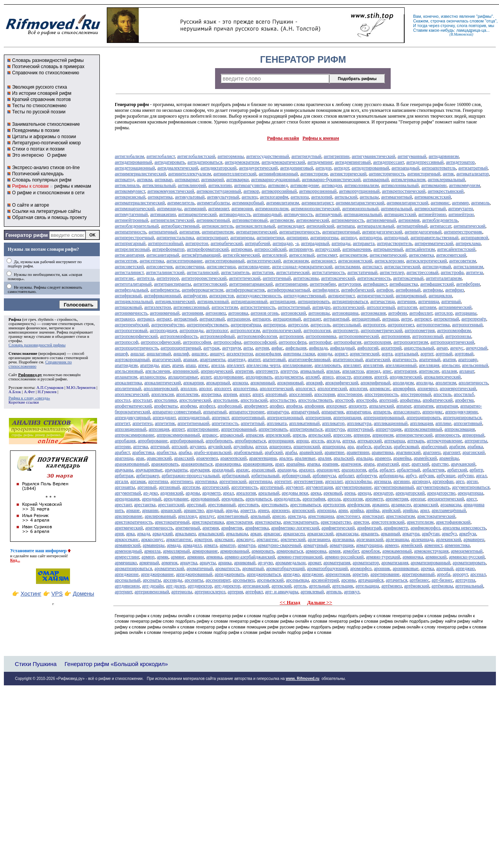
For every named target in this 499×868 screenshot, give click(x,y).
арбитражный (236, 476)
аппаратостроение (247, 412)
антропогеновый (131, 330)
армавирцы (154, 545)
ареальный (269, 493)
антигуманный (412, 156)
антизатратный (473, 168)
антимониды (169, 209)
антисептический (264, 261)
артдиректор (200, 586)
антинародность (235, 214)
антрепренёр (474, 319)
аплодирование (228, 377)
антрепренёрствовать (208, 325)
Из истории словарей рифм (42, 93)
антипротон (197, 243)
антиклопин (220, 185)
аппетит (122, 423)
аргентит (283, 481)
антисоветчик (160, 267)
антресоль (320, 325)
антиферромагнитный (289, 290)
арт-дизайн (153, 586)
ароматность (228, 568)
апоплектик (187, 394)
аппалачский (381, 406)
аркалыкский (211, 534)
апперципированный (384, 418)
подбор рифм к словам (285, 616)
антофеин (397, 313)
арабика (475, 447)
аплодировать (259, 377)
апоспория (325, 394)
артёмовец (392, 586)
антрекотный (446, 319)
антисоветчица (221, 267)
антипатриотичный (341, 232)
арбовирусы (324, 476)
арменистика (457, 545)
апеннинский (185, 371)
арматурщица (369, 545)
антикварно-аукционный (275, 180)
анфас (277, 348)
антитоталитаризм (444, 278)
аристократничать (301, 522)
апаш (191, 365)
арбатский (457, 470)
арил (425, 510)
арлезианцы (397, 539)
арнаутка (189, 563)
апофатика (410, 400)
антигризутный (306, 156)
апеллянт (352, 365)
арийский (391, 510)
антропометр (346, 330)
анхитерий (391, 348)
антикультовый (190, 197)
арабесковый (406, 447)
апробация (125, 441)
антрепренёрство (168, 325)
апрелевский (278, 435)
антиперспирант (212, 238)
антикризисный (130, 197)
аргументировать (433, 487)
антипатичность (131, 232)
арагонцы (124, 458)
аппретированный (238, 429)
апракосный (232, 435)
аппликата (277, 423)
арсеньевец (244, 580)
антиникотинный (213, 220)
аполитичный (128, 389)
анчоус (457, 348)
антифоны (433, 290)
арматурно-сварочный (280, 545)
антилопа (300, 197)
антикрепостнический (403, 191)
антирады (341, 243)
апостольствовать (315, 400)
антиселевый (302, 255)
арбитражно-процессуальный (191, 476)
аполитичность (473, 383)
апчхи (261, 447)
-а (297, 243)
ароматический (169, 568)
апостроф (344, 400)
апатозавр (467, 360)
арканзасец (294, 534)
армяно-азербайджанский (250, 557)
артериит (124, 592)
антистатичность (328, 272)
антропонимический (359, 336)
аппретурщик (389, 429)
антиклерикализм (408, 180)
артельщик (343, 586)
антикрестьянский (446, 191)
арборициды (391, 476)
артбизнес (420, 580)
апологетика (245, 389)
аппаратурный (305, 412)
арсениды (173, 580)
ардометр (211, 493)
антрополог (217, 330)
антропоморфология (257, 336)
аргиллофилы (358, 481)
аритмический (129, 528)
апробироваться (250, 441)
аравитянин (358, 452)
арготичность (244, 487)
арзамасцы (451, 505)
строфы (15, 341)
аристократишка (208, 522)
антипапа (346, 226)
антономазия (373, 313)
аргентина (158, 481)
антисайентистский (456, 249)
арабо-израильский (213, 452)
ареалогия (246, 493)
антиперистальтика (175, 238)
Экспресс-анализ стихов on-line (46, 168)
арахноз (307, 470)
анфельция (296, 348)
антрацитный (336, 319)
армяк (163, 557)
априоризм (383, 435)
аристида (297, 516)
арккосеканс (127, 539)
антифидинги (326, 290)
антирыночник (357, 249)
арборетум (367, 476)
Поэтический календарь (38, 174)
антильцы (369, 197)
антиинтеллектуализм (190, 174)
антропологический (282, 330)
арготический (216, 487)
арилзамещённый (449, 510)
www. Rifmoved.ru (303, 679)
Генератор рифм (26, 235)
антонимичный (165, 313)
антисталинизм (468, 267)
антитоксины (306, 278)
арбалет (387, 470)
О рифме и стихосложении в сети (48, 193)
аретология (334, 505)
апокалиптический (163, 383)
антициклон (440, 296)
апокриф (314, 383)
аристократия (239, 522)
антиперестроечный (135, 238)
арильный (260, 516)
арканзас (272, 534)
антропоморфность (179, 336)
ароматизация (395, 563)
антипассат (440, 226)
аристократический (436, 516)
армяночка (413, 557)
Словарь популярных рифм (42, 180)
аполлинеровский (161, 389)
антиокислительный (255, 226)
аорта (387, 354)
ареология (353, 499)
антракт (164, 319)
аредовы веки (295, 493)
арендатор (383, 493)
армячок (169, 563)
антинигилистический (172, 220)
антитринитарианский (251, 284)
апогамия (363, 377)
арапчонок (351, 464)
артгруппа (465, 580)
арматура (246, 545)
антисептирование (184, 261)
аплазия (449, 371)
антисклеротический (426, 261)
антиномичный (381, 220)
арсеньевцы (297, 580)
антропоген (374, 325)
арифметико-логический (295, 528)
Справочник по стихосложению (45, 73)
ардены (193, 493)
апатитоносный (348, 360)
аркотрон (203, 539)
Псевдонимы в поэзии (36, 130)
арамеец (383, 458)
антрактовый (212, 319)
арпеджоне (313, 574)
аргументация (319, 487)
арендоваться (259, 499)
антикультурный (223, 197)
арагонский (473, 452)
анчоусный (477, 348)
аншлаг (137, 354)
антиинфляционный (278, 174)
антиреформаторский (208, 249)
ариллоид (187, 516)
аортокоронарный (132, 360)
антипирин (297, 238)
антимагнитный (396, 197)
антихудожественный (305, 296)
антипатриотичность (300, 232)
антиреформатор (168, 249)
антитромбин (323, 284)
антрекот (423, 319)
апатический (378, 360)
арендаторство (441, 493)
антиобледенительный (137, 226)
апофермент (256, 406)
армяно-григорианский (300, 557)
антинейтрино (432, 214)
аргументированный (394, 487)
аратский (420, 464)
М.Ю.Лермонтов (81, 388)
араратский (388, 464)
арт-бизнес (442, 580)
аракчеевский (233, 458)
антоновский (293, 313)
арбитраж (124, 476)
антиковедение (305, 185)
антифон (385, 290)
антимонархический (135, 209)
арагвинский (408, 452)
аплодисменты (289, 377)
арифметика (257, 528)
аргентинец (181, 481)
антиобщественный (180, 226)
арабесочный (434, 447)
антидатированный (133, 162)
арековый (333, 493)
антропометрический (381, 330)
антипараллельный (376, 226)
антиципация (282, 301)
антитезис (125, 278)
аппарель (382, 412)
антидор (324, 168)
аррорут (460, 574)
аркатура (411, 534)
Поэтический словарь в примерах (48, 67)
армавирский (128, 545)
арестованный (222, 505)
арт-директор (227, 586)
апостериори (350, 394)
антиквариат (187, 180)
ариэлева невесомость (464, 528)
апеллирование (297, 365)
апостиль (443, 394)
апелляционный (401, 365)
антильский (346, 197)
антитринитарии (291, 284)
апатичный (430, 360)
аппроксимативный (423, 429)
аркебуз (449, 534)
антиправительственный (434, 238)
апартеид (237, 360)
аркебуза (468, 534)
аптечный (160, 447)
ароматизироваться (134, 568)
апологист (305, 389)
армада (173, 545)
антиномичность (348, 220)
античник (407, 301)
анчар (442, 348)
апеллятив (373, 365)
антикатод (125, 180)
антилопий (322, 197)
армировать (263, 551)
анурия (262, 348)
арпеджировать (230, 574)
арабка (185, 452)
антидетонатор (460, 162)
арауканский (463, 464)
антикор (251, 191)
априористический (414, 435)
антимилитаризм (283, 203)
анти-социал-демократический (302, 267)
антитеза (475, 272)
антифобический (358, 290)
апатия (449, 360)
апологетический (276, 389)
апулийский (220, 447)
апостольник (226, 400)
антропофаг (320, 342)
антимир (460, 203)
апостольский (254, 400)
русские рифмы (295, 627)
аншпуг (217, 354)
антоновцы (319, 313)
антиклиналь (127, 185)
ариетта (248, 510)
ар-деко (150, 493)
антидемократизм (242, 162)
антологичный (381, 307)
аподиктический (406, 377)
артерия (236, 592)
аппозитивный (468, 423)
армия (335, 551)
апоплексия (162, 394)
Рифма (15, 319)
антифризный (128, 296)
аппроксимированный (178, 435)
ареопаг (418, 499)
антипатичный (163, 232)
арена (350, 493)
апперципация (347, 418)
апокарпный (218, 383)
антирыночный (388, 249)
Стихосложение (23, 354)
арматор (228, 545)
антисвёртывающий (201, 255)
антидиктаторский (218, 168)
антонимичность (131, 313)
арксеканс (224, 539)
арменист (433, 545)
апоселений (300, 394)
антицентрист (341, 296)
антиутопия (349, 284)
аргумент (294, 487)
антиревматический (434, 243)
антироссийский (271, 249)
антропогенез (401, 325)
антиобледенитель (440, 220)
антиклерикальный (446, 180)
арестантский (171, 505)
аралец (286, 458)
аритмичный (188, 528)
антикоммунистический (171, 191)
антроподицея (163, 330)
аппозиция (159, 429)
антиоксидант (291, 226)
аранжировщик (258, 464)
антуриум (232, 348)
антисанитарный (163, 255)
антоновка (238, 313)
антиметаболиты (213, 203)
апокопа (240, 383)
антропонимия (396, 336)
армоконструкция (431, 551)
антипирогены (324, 238)
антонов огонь (265, 313)
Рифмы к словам (30, 186)
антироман (241, 249)
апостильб (464, 394)
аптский (179, 447)
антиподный (396, 238)
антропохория (377, 342)
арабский (274, 452)
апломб (313, 377)
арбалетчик (434, 470)
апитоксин (429, 371)
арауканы (124, 470)
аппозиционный (131, 429)
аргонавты (125, 487)
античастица (383, 301)
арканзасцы (347, 534)
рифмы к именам (73, 186)
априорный (473, 435)
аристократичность (134, 522)
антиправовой (474, 238)
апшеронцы (334, 447)
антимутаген (460, 209)
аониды (325, 354)
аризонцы (326, 510)
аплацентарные (183, 377)
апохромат (336, 406)
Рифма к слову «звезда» (29, 398)
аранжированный (132, 464)
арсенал (478, 574)
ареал (228, 493)
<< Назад (290, 602)
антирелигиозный (132, 249)
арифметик (232, 528)
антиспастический (402, 267)
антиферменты (165, 290)
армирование (205, 551)
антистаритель (235, 272)
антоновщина (345, 313)
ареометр (374, 499)
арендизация (127, 499)
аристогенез (348, 516)
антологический (349, 307)
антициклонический (175, 301)
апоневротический (458, 389)
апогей (381, 377)
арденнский (172, 493)
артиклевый (312, 592)
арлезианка (343, 539)
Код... (15, 560)
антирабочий (257, 243)
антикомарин (434, 185)
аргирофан (443, 481)
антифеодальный (132, 290)
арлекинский (449, 539)
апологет (222, 389)
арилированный (160, 516)
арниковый (245, 563)
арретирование (385, 574)
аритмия (211, 528)
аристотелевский (388, 522)
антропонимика (321, 336)
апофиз (277, 406)
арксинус (245, 539)
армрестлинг (127, 557)
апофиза (294, 406)
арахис (243, 470)
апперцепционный (285, 418)
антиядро (321, 307)
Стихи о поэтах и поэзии (38, 149)
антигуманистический (373, 156)
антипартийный (412, 226)
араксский (184, 458)
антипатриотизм (218, 232)
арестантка (145, 505)
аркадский (162, 534)
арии (343, 510)
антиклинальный (159, 185)
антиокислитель (218, 226)
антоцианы (466, 313)
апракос (210, 435)
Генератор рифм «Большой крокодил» (116, 664)
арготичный (272, 487)
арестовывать (275, 505)
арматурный (316, 545)
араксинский (159, 458)
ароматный (253, 568)
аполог (205, 389)
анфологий (368, 348)
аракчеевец (207, 458)
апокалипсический (442, 377)
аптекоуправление (444, 441)
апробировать (219, 441)
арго (460, 481)
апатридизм (126, 365)
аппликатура (359, 423)
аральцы (364, 458)
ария (119, 534)
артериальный (469, 586)
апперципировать (424, 418)
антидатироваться (205, 162)
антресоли (298, 325)
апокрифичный (375, 383)
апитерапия (405, 371)
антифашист (375, 284)
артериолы (182, 592)
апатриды (150, 365)
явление (467, 16)
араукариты (176, 470)
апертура (289, 371)
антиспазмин (347, 267)
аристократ (373, 516)
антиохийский (320, 226)
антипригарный (130, 243)
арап (279, 464)
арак (140, 458)
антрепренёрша (246, 325)
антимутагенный (131, 214)
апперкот (220, 418)
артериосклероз (210, 592)
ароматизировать (469, 563)
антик (448, 174)
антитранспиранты (173, 284)
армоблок (371, 551)
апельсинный (475, 365)
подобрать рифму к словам (365, 616)
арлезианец (319, 539)
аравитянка (383, 452)
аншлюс (199, 354)
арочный (445, 568)
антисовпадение (254, 267)
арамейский (425, 458)
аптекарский (370, 441)
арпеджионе (127, 574)
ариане (133, 510)
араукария (200, 470)
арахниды (287, 470)
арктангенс (267, 539)
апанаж (190, 360)
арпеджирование (157, 574)
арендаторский (410, 493)
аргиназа (382, 481)
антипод (349, 238)
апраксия (255, 435)
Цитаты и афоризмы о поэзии (44, 137)
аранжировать (165, 464)
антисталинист (129, 272)
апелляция (429, 365)
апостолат (142, 400)
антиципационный (249, 301)
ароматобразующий (285, 568)
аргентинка (206, 481)
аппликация (422, 423)
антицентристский (375, 296)
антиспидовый (437, 267)
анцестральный (419, 348)
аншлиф (181, 354)
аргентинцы (260, 481)
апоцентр (358, 406)
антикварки (238, 180)
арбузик (427, 476)
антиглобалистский (196, 156)
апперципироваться (462, 418)
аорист (341, 354)
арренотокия (338, 574)
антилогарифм (274, 197)
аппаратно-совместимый (177, 412)
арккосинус (152, 539)
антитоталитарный (133, 284)
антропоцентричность (137, 348)
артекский (281, 586)
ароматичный (200, 568)
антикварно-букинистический (331, 180)
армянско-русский (467, 557)
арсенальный (128, 580)
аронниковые (406, 568)
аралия (325, 458)
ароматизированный (430, 563)
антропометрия (420, 330)
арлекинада (422, 539)
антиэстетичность (258, 307)
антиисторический (348, 174)
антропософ (127, 342)
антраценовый (287, 319)
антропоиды (191, 330)
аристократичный (172, 522)
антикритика (160, 197)
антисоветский (129, 267)
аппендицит (164, 418)
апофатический (438, 400)
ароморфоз (361, 568)
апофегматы (166, 406)
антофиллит (421, 313)
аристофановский (453, 522)
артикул (352, 592)
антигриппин (337, 156)
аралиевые (305, 458)
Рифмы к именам (321, 138)
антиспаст (372, 267)
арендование (176, 499)
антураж (212, 348)
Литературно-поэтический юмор (46, 143)
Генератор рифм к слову (138, 616)
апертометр (267, 371)
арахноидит (328, 470)
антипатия (190, 232)
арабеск (364, 447)
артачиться (396, 580)
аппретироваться (306, 429)
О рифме (57, 155)
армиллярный (176, 551)
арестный (196, 505)
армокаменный (397, 551)
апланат (467, 371)
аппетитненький (194, 423)
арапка (313, 464)
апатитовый (274, 360)
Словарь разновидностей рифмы (48, 60)
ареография (314, 499)
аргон (472, 481)
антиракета (364, 243)
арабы (291, 452)
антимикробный (248, 203)
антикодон (332, 185)
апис (387, 371)
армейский (411, 545)
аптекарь (416, 441)
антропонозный (428, 336)
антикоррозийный (279, 191)
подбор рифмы (322, 616)
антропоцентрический (452, 342)
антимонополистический (315, 209)
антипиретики (270, 238)
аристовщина (321, 516)
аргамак (138, 481)
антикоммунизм (465, 185)
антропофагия (348, 342)
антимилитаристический (360, 203)
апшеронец (280, 447)
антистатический (293, 272)
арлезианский (370, 539)
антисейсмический (241, 255)
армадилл (192, 545)
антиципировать (314, 301)
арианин (150, 510)
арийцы (410, 510)
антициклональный (134, 301)
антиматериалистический (140, 203)
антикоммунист (130, 191)
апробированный (186, 441)
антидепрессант (388, 162)
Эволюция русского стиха (39, 87)
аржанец (380, 505)
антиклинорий (192, 185)
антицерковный (411, 296)
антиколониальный (400, 185)
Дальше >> (320, 602)
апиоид (373, 371)
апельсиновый (129, 371)
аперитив (244, 371)
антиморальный (397, 209)
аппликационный (391, 423)
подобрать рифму (426, 621)
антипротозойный (165, 243)
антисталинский (203, 272)
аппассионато (407, 412)
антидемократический (283, 162)
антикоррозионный (318, 191)
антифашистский (437, 284)
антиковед (278, 185)
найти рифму (458, 621)
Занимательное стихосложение (46, 124)
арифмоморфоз (425, 528)
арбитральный (265, 476)
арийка (357, 510)
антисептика (152, 261)
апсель (318, 441)
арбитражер (148, 476)
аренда (365, 493)
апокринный (262, 383)
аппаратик (424, 406)
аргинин (402, 481)
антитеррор (168, 278)
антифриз (455, 290)
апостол (123, 400)
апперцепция (318, 418)
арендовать (232, 499)
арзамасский (426, 505)
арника (225, 563)
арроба (443, 574)
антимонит (219, 209)
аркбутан (431, 534)
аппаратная (447, 406)
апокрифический (342, 383)
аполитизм (446, 383)
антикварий (213, 180)
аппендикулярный (133, 418)
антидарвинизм (444, 156)
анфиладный (342, 348)
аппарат (404, 406)
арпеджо (291, 574)
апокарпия (194, 383)
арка (130, 534)
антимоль (480, 203)
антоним (428, 307)
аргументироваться (471, 487)
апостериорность (381, 394)
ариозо (279, 516)
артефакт (254, 592)
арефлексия (359, 505)
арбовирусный (296, 476)
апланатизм (126, 377)
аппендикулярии (461, 412)
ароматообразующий (328, 568)
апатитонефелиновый (309, 360)
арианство (194, 510)
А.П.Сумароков (50, 388)
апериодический (217, 371)
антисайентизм (420, 249)
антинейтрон (461, 214)
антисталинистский (165, 272)
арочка (427, 568)
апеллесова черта (263, 365)
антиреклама (468, 243)
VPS (57, 594)
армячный (149, 563)
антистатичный (362, 272)
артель (300, 586)
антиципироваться (350, 301)
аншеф (121, 354)
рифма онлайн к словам (138, 632)
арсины (349, 580)
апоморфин (404, 389)
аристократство (336, 522)
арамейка (402, 458)
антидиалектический (178, 168)
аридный (215, 510)
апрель (299, 435)
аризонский (303, 510)
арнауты (208, 563)
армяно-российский (344, 557)
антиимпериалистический (140, 174)
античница (429, 301)
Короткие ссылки (24, 402)
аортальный (407, 354)
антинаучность (298, 214)
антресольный (347, 325)
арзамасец (401, 505)
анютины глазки (299, 354)
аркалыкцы (237, 534)
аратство (440, 464)
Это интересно (28, 155)
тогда (422, 26)
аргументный (128, 493)
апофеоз (207, 406)
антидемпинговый (353, 162)
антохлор (444, 313)
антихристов (222, 296)
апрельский (320, 435)
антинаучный (328, 214)
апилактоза (353, 371)
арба (373, 470)
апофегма (464, 400)
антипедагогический (382, 232)
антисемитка (421, 255)
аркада (144, 534)
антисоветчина (190, 267)
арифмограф (369, 528)
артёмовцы (442, 586)
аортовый (464, 354)
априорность (447, 435)
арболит (346, 476)
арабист (122, 452)
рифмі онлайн (273, 632)
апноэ (328, 377)
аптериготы (476, 441)
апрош (302, 441)
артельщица (367, 586)
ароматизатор (366, 563)
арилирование (129, 516)
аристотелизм (420, 522)
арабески (383, 447)
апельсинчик (158, 371)
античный (451, 301)
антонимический (455, 307)
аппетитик (165, 423)
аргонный (147, 487)
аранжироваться (197, 464)
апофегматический (133, 406)
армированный (235, 551)
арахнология (354, 470)
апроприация (281, 441)
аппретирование (203, 429)
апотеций (388, 400)
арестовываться (305, 505)
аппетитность (225, 423)
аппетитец (142, 423)
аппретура (335, 429)
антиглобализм (130, 156)
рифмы (485, 16)
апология (358, 389)
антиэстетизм (225, 307)
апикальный (312, 371)
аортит (427, 354)
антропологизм (245, 330)
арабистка (167, 452)
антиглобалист (161, 156)
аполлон (188, 389)
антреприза (274, 325)
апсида (333, 441)
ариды (232, 510)
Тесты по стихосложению (39, 106)
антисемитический (388, 255)
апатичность (404, 360)
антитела (145, 278)
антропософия (197, 342)
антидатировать (170, 162)
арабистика (143, 452)
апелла (218, 365)
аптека (349, 441)
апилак (333, 371)
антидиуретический (258, 168)
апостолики (165, 400)
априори (362, 435)
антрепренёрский (132, 325)
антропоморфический (136, 336)
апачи (178, 365)
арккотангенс (179, 539)
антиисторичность (387, 174)
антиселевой (275, 255)
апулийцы (243, 447)
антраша (390, 319)
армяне (178, 557)
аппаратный (215, 412)
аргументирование (354, 487)
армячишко (126, 563)
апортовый (276, 394)
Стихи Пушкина (36, 664)
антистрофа (452, 272)
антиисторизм (314, 174)
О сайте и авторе (31, 205)
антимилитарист (317, 203)
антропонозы (458, 336)
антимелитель (181, 203)
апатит (254, 360)
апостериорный (416, 394)
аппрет (178, 429)
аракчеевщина (263, 458)
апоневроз (427, 389)
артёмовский (417, 586)
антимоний (195, 209)
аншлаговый (159, 354)
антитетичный (277, 278)
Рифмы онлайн (283, 138)
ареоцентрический (446, 499)
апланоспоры (153, 377)
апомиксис (380, 389)
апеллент (235, 365)
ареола (334, 499)
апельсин (451, 365)
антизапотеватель (439, 168)
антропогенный (467, 325)
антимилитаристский (407, 203)
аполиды (425, 383)
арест (472, 499)
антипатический (470, 226)
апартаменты (212, 360)
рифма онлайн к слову (414, 627)
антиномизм (282, 220)
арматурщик (342, 545)
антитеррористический (204, 278)
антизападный (405, 168)
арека (316, 493)
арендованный (205, 499)
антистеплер (392, 272)
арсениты (194, 580)
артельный (320, 586)
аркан (256, 534)
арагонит (451, 452)
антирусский (327, 249)
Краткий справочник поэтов (41, 99)
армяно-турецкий (383, 557)
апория (230, 394)
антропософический (161, 342)
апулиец (197, 447)
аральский (343, 458)
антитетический (245, 278)
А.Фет (29, 392)
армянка (214, 557)
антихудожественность (259, 296)
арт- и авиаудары (282, 592)
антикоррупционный (359, 191)
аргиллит (334, 481)
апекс (203, 365)
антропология (317, 330)
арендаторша (470, 493)
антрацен (262, 319)
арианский (171, 510)
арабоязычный (248, 452)
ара (351, 447)
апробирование (153, 441)
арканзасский (320, 534)
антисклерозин (389, 261)
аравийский (311, 452)
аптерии (123, 447)
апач (165, 365)
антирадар (283, 243)
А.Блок (15, 392)
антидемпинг (320, 162)
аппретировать (273, 429)
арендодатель (287, 499)
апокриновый (290, 383)
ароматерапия (337, 563)
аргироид (421, 481)
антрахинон (239, 319)
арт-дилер (176, 586)
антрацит (312, 319)
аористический (364, 354)
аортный (444, 354)
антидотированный (370, 168)
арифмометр (396, 528)
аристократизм (401, 516)
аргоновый (169, 487)
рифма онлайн (394, 621)
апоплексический (132, 394)
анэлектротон (239, 354)
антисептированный (225, 261)
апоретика (211, 394)
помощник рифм (262, 627)
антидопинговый (297, 168)
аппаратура (278, 412)
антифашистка (404, 284)
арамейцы (449, 458)
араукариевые (149, 470)
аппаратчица (359, 412)
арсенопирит (218, 580)
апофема (188, 406)
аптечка (141, 447)
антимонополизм (272, 209)
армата (210, 545)
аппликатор (333, 423)
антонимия (192, 313)
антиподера (370, 238)
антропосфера (293, 342)
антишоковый (128, 307)
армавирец (474, 539)
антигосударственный (267, 156)
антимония (242, 209)
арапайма (296, 464)
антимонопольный (361, 209)
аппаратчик (333, 412)
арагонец (432, 452)
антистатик (263, 272)
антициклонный (213, 301)
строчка (438, 21)
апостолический (195, 400)
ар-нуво (265, 563)
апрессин (342, 435)
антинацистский (400, 214)
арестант (123, 505)
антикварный (376, 180)
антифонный (408, 290)
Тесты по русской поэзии (39, 112)
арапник (330, 464)
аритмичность (159, 528)
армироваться (290, 551)
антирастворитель (394, 243)
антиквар (164, 180)
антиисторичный (424, 174)
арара (369, 464)
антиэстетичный (294, 307)
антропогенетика (433, 325)
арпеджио (465, 568)
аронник (382, 568)
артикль (334, 592)
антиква (145, 180)
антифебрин (468, 284)
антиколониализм (361, 185)
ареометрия (397, 499)
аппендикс (433, 412)
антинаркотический (198, 214)
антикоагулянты (250, 185)
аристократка (268, 522)
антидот (342, 168)
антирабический (226, 243)
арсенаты (152, 580)
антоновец (216, 313)
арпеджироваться (264, 574)
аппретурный (360, 429)
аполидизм (403, 383)
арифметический (338, 528)
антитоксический (338, 278)
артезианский (256, 586)
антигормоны (231, 156)
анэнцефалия (268, 354)
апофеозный (229, 406)
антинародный (267, 214)
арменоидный (128, 551)
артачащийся (371, 580)
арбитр (476, 470)
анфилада (318, 348)
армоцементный (467, 551)
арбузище (446, 476)
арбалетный (408, 470)
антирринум (301, 249)
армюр (148, 557)
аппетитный (252, 423)
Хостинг (31, 594)
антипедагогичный (423, 232)
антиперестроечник (463, 232)
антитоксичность (374, 278)
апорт (245, 394)
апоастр (343, 377)
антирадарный (315, 243)
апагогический (167, 360)
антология (407, 307)
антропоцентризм (411, 342)
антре (407, 319)
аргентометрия (308, 481)
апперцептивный (248, 418)
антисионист (323, 261)
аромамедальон (291, 563)
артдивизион (127, 586)
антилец (249, 197)
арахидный (223, 470)
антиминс (440, 203)
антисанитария (130, 255)
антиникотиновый (250, 220)
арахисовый (263, 470)
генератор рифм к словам (236, 616)
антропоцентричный (181, 348)
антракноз (125, 319)
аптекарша (395, 441)
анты (248, 348)
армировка (316, 551)
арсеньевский (270, 580)
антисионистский (355, 261)
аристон (361, 522)
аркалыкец (186, 534)
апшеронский (307, 447)
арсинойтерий (325, 580)
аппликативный (304, 423)
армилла (152, 551)
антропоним (291, 336)
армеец (392, 545)
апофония (314, 406)
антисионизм (296, 261)
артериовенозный (152, 592)
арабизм (457, 447)
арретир (360, 574)
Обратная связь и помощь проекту (49, 217)
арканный (391, 534)
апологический (332, 389)
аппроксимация (460, 429)
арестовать (249, 505)
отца (491, 21)
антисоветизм (463, 261)
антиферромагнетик (245, 290)
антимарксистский (432, 197)
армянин (196, 557)
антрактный (185, 319)
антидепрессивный (425, 162)
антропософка (227, 342)
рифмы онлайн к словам (187, 616)
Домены (83, 594)
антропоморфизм (454, 330)
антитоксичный (408, 278)
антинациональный (363, 214)
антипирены (242, 238)
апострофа (366, 400)
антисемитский (451, 255)
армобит (351, 551)
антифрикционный (162, 296)
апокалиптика (128, 383)
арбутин (466, 476)
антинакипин (163, 214)
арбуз (411, 476)
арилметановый (233, 516)
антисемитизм (353, 255)
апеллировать (328, 365)
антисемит (327, 255)
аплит (206, 377)
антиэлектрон (158, 307)
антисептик (126, 261)
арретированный (418, 574)
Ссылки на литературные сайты (46, 211)
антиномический (312, 220)
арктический (293, 539)
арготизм (191, 487)
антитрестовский (210, 284)
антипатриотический (256, 232)
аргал (481, 476)
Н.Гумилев (47, 392)
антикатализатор (473, 174)
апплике (443, 423)
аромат (314, 563)
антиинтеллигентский (235, 174)
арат (405, 464)
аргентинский (233, 481)
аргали (121, 481)
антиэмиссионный (191, 307)
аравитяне (334, 452)
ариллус (207, 516)
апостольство (283, 400)
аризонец (281, 510)
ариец (263, 510)
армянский (436, 557)
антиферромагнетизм (203, 290)
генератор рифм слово (152, 621)
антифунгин (195, 296)
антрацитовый (366, 319)
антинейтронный (132, 220)
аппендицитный (194, 418)
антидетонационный (135, 168)
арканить (370, 534)
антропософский (260, 342)
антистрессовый (423, 272)
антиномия (409, 220)
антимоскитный (430, 209)
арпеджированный (194, 574)
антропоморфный (217, 336)
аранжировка (228, 464)
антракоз (145, 319)
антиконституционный (219, 191)
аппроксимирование (135, 435)
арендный (152, 499)
